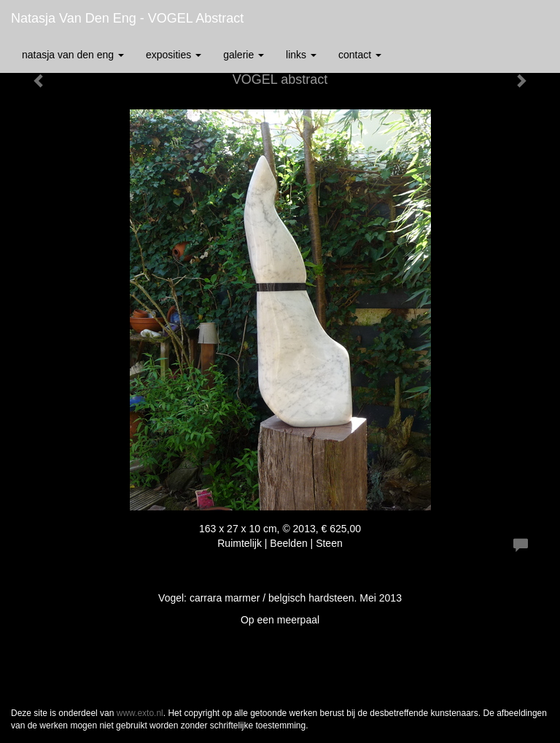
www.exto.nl (140, 713)
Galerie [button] (244, 55)
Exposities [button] (174, 55)
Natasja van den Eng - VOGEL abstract (127, 18)
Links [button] (301, 55)
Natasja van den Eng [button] (73, 55)
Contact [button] (360, 55)
